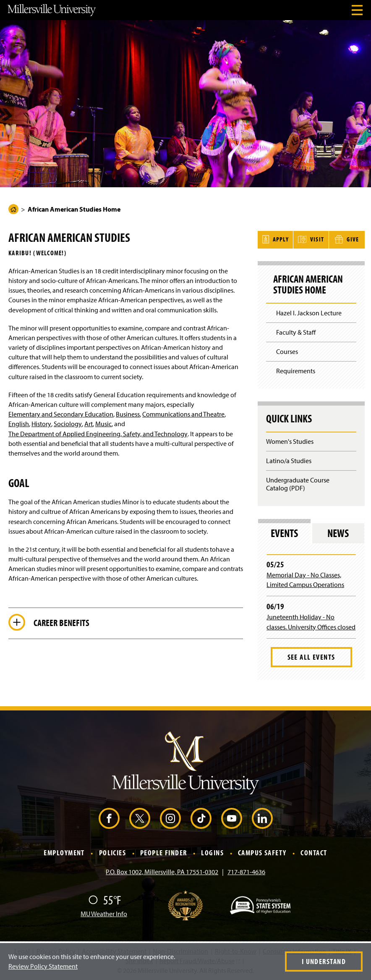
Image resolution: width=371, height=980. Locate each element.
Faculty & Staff (296, 331)
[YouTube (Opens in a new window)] (232, 818)
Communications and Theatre (183, 414)
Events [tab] (284, 532)
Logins (212, 852)
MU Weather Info (104, 913)
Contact (314, 852)
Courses (287, 351)
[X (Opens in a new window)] (140, 818)
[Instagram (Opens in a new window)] (170, 818)
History (41, 424)
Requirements (296, 370)
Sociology (68, 424)
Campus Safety (262, 852)
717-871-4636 (246, 871)
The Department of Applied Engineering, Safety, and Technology (98, 434)
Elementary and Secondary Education (61, 414)
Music (103, 424)
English (19, 424)
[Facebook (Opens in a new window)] (109, 818)
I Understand (324, 961)
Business (128, 414)
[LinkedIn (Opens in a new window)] (262, 818)
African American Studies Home (309, 284)
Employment (64, 852)
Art (89, 424)
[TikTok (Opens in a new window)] (201, 818)
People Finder (164, 852)
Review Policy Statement (43, 966)
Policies (113, 852)
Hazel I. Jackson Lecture (309, 312)
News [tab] (338, 532)
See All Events (311, 656)
